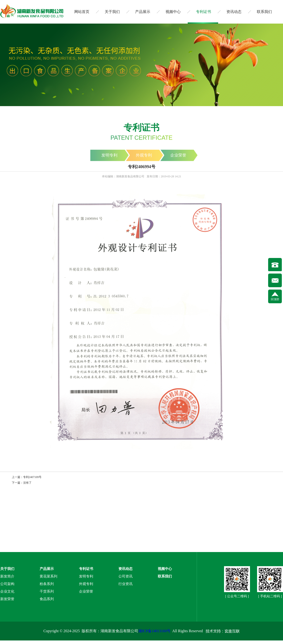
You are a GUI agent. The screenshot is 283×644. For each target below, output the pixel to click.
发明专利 (86, 576)
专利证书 (204, 12)
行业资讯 (125, 584)
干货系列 (47, 591)
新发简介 (7, 576)
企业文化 (7, 591)
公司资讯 (125, 576)
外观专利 (86, 584)
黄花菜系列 (48, 576)
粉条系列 (47, 584)
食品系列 (47, 599)
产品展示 (143, 12)
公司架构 (7, 584)
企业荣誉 (86, 591)
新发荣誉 (7, 599)
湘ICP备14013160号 (154, 631)
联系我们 (264, 12)
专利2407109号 (32, 477)
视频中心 (173, 12)
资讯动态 (234, 12)
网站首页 (82, 12)
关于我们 (112, 12)
